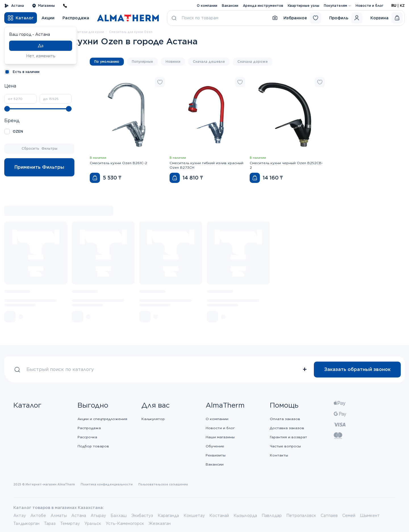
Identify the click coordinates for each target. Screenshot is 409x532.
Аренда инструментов (263, 6)
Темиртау (70, 523)
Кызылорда (245, 516)
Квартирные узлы (303, 6)
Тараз (50, 523)
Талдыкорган (26, 523)
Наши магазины (220, 437)
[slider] (7, 109)
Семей (349, 516)
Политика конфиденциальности (107, 484)
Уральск (93, 523)
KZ (402, 6)
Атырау (98, 516)
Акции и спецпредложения (102, 419)
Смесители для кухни (87, 32)
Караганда (168, 516)
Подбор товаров (93, 446)
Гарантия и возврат (288, 437)
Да (41, 46)
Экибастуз (142, 516)
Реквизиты (216, 455)
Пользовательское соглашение (163, 484)
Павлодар (272, 516)
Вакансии (230, 6)
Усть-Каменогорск (125, 523)
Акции (48, 18)
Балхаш (119, 516)
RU (394, 6)
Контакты (279, 455)
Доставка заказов (287, 428)
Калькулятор (153, 419)
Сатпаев (329, 516)
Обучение (215, 446)
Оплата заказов (285, 419)
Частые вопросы (285, 446)
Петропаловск (301, 516)
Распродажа (76, 18)
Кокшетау (194, 516)
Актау (20, 516)
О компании (207, 6)
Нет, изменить (41, 56)
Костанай (219, 516)
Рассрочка (87, 437)
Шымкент (370, 516)
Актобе (38, 516)
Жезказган (160, 523)
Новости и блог (370, 6)
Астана (14, 6)
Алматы (59, 516)
